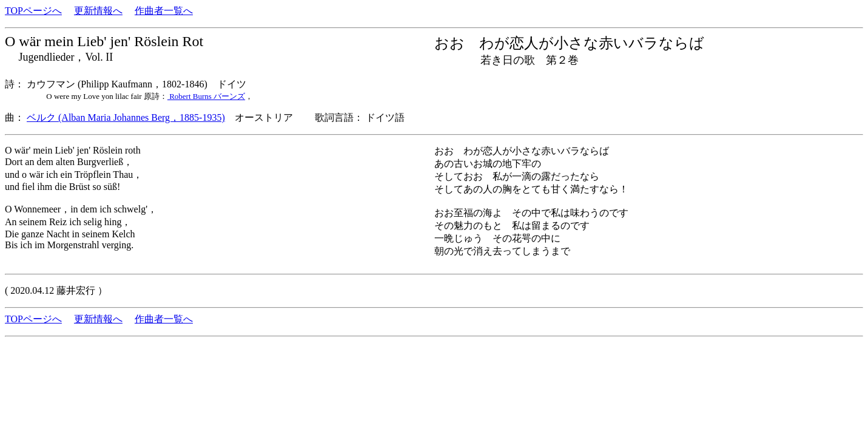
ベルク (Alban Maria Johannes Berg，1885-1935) (126, 117)
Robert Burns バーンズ (206, 96)
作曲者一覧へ (164, 11)
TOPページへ (33, 11)
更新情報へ (98, 11)
